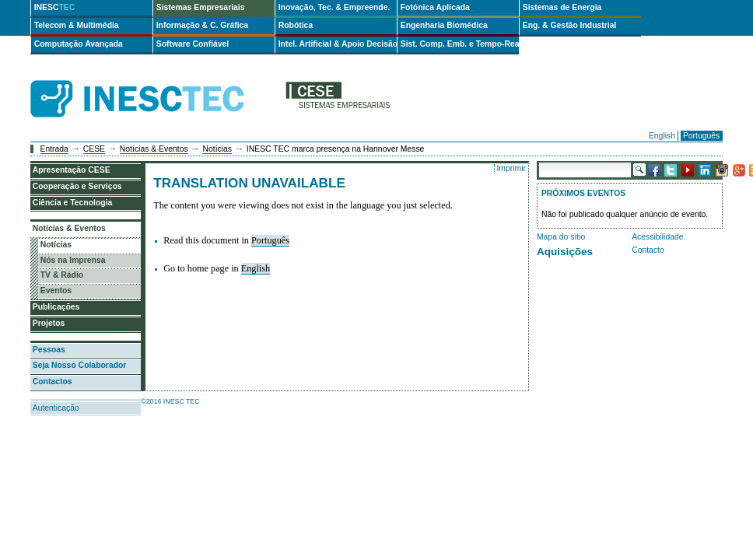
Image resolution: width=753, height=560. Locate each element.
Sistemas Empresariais (201, 7)
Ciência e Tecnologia (73, 203)
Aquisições (565, 252)
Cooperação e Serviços (77, 186)
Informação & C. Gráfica (202, 25)
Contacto (648, 250)
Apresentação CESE (72, 170)
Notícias (217, 149)
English (662, 136)
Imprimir (511, 168)
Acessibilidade (657, 237)
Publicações (56, 307)
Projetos (49, 323)
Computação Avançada (79, 44)
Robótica (296, 25)
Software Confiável (193, 44)
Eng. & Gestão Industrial (570, 25)
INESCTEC (155, 82)
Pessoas (49, 350)
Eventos (56, 290)
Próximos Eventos (583, 193)
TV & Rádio (62, 275)
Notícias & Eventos (154, 149)
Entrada (54, 149)
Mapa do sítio (561, 237)
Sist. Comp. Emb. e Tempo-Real (460, 44)
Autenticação (56, 408)
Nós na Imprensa (73, 260)
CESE (94, 149)
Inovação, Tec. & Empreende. (334, 7)
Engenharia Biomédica (444, 25)
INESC (55, 7)
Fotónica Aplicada (435, 7)
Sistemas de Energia (562, 7)
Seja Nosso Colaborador (80, 365)
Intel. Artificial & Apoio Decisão (338, 44)
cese (390, 99)
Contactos (53, 381)
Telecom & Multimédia (77, 25)
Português (701, 136)
